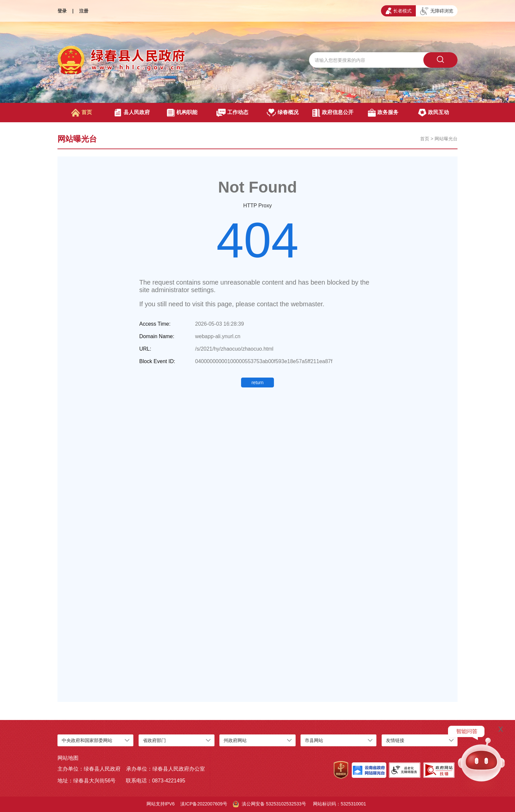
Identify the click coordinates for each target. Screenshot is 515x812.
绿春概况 (283, 113)
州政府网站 (235, 740)
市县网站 (314, 740)
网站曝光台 (446, 139)
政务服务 (383, 113)
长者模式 (399, 11)
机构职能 (182, 113)
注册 (84, 11)
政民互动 (433, 113)
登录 (62, 11)
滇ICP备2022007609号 (204, 804)
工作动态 (232, 113)
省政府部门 (154, 740)
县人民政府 (132, 113)
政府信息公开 (333, 113)
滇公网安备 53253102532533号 (269, 804)
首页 (82, 113)
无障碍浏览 (437, 11)
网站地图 (68, 758)
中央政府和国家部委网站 (87, 740)
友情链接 (395, 740)
